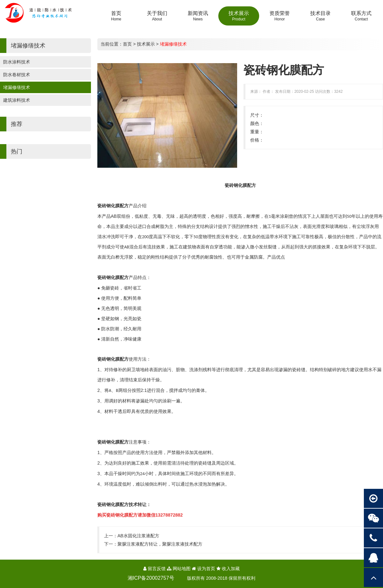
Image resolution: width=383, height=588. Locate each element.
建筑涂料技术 (17, 100)
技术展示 (146, 44)
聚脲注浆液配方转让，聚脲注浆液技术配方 (160, 544)
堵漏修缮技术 (17, 87)
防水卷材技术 (17, 75)
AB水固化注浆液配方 (138, 536)
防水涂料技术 (17, 62)
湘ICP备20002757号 (151, 578)
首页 (127, 44)
